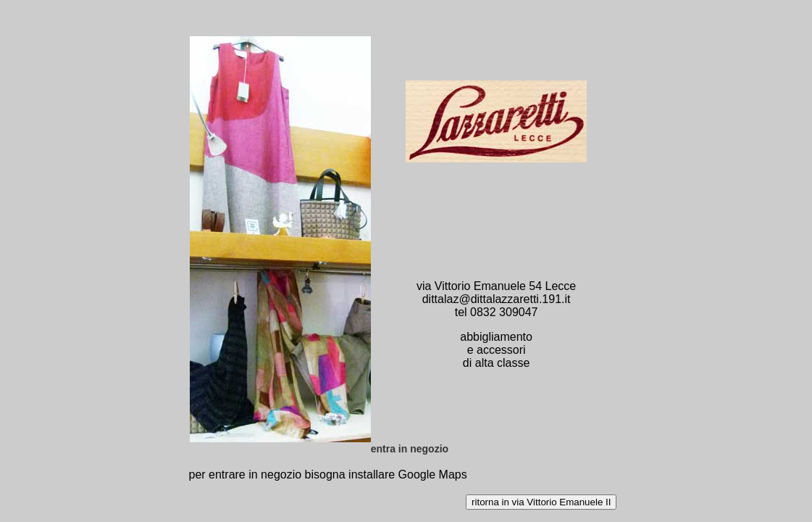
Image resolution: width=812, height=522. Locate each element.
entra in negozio (410, 449)
